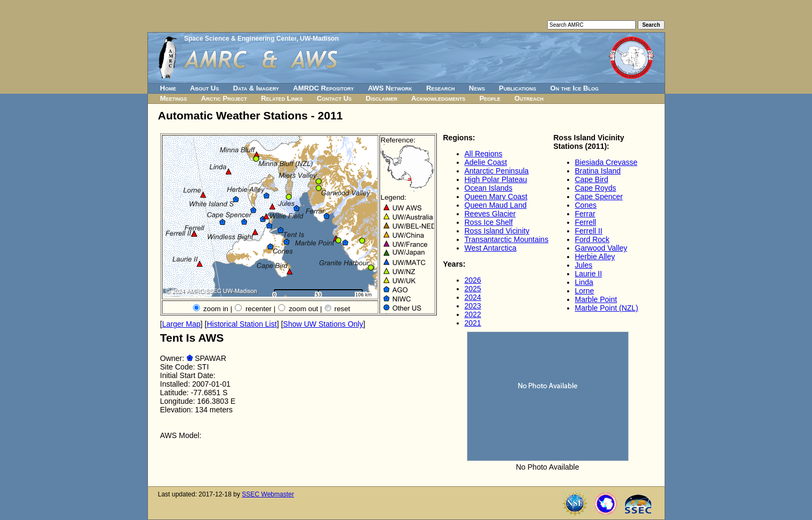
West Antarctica (491, 248)
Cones (586, 205)
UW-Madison (319, 39)
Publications (518, 88)
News (477, 88)
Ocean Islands (489, 188)
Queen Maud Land (496, 205)
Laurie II (589, 274)
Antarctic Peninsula (497, 171)
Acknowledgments (438, 98)
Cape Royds (596, 188)
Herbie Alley (595, 257)
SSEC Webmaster (268, 494)
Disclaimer (381, 98)
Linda (584, 282)
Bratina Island (598, 171)
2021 (473, 323)
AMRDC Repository (323, 88)
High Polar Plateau (496, 179)
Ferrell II (589, 231)
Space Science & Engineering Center (240, 39)
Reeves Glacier (490, 214)
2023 (473, 306)
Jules (584, 265)
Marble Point (596, 299)
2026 (473, 280)
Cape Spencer (599, 197)
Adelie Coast (486, 162)
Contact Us (334, 98)
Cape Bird (592, 179)
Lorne (585, 291)
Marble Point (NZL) (607, 308)
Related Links (282, 98)
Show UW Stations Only (323, 324)
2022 (473, 314)
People (490, 98)
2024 (473, 297)
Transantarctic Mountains (507, 239)
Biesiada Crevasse (606, 162)
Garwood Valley (601, 248)
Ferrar (585, 214)
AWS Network (390, 88)
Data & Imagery (256, 88)
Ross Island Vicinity (497, 231)
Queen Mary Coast (496, 197)
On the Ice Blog (575, 88)
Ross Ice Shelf (489, 222)
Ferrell (586, 222)
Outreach (529, 98)
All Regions (484, 154)
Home (168, 88)
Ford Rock (593, 239)
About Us (205, 88)
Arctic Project (224, 98)
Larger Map (181, 324)
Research (440, 88)
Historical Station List (242, 324)
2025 (473, 289)
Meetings (174, 98)
